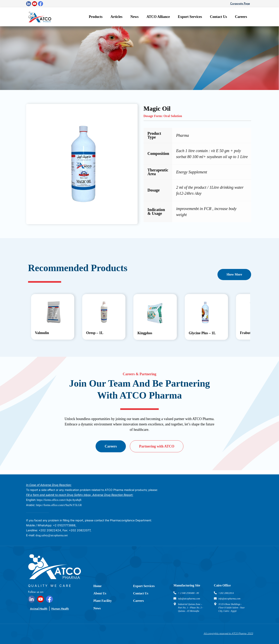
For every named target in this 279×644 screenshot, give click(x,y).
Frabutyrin (249, 333)
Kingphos (145, 333)
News (135, 17)
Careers (241, 17)
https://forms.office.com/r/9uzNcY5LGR (59, 505)
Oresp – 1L (95, 333)
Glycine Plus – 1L (202, 333)
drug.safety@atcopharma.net (52, 535)
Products (96, 17)
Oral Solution (173, 116)
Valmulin (42, 333)
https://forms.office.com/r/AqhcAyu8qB (59, 500)
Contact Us (218, 17)
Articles (116, 17)
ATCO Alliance (158, 17)
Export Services (190, 17)
